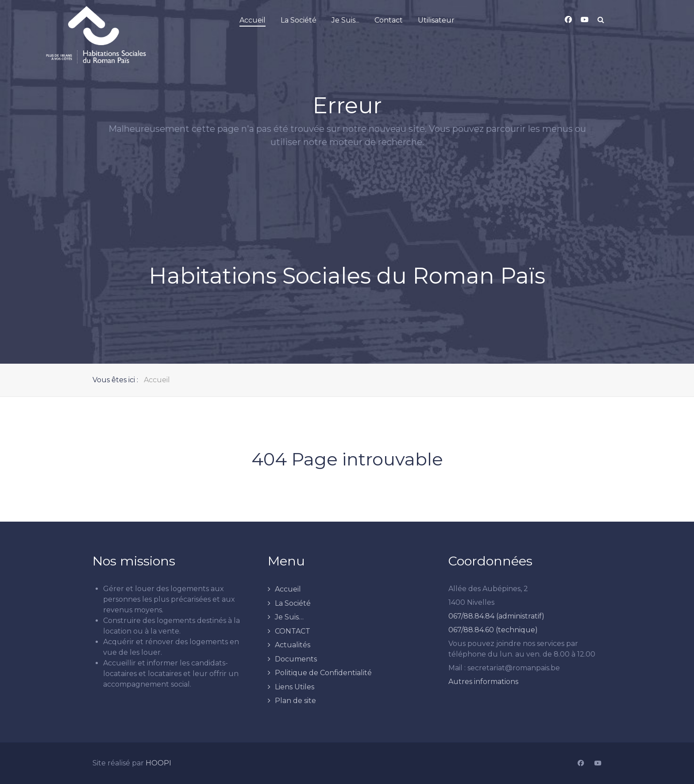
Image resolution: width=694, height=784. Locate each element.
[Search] (601, 20)
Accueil (288, 589)
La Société (293, 603)
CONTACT (293, 631)
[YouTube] (598, 764)
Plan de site (295, 701)
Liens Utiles (295, 687)
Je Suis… (289, 617)
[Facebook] (581, 764)
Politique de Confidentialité (323, 673)
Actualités (293, 645)
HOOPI (158, 763)
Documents (296, 659)
